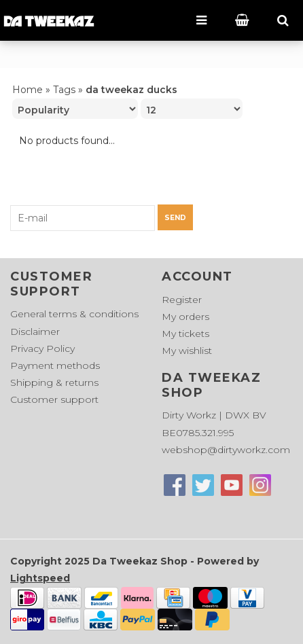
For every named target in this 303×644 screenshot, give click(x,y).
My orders (185, 317)
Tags (64, 90)
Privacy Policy (42, 348)
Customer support (54, 399)
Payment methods (55, 365)
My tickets (185, 334)
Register (182, 300)
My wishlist (187, 351)
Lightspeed (40, 578)
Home (28, 90)
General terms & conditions (74, 314)
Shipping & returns (54, 382)
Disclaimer (35, 332)
